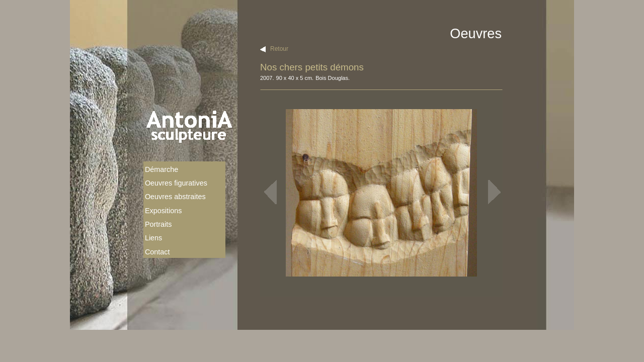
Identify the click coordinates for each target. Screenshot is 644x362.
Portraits (158, 224)
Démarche (162, 169)
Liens (153, 238)
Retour (279, 49)
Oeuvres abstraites (175, 197)
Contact (157, 252)
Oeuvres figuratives (176, 183)
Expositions (164, 211)
